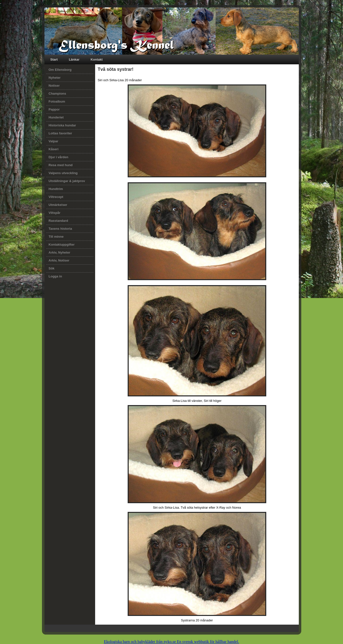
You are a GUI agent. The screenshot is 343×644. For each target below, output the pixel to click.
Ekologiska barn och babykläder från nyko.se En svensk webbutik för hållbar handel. (171, 642)
